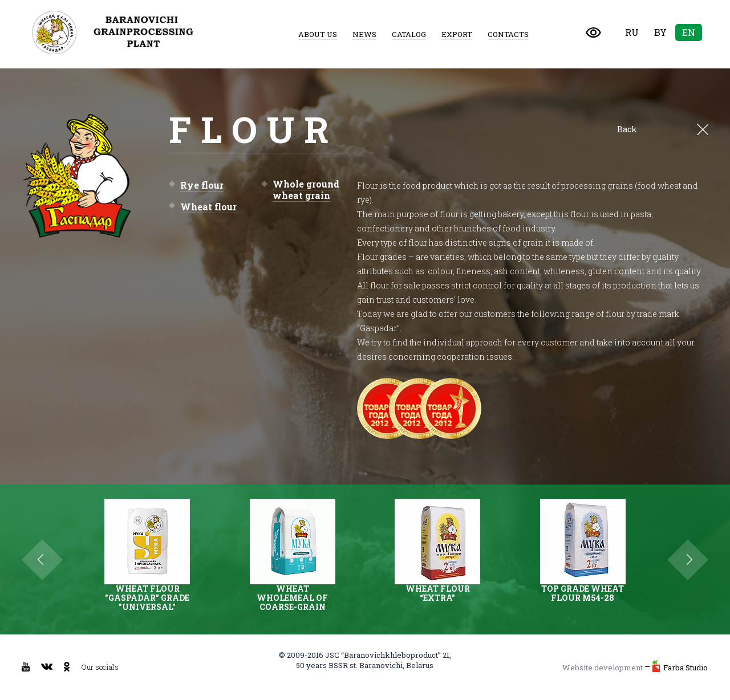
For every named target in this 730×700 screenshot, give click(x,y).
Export (457, 34)
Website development (603, 668)
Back (663, 129)
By (660, 32)
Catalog (409, 34)
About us (318, 34)
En (689, 32)
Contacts (508, 34)
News (364, 34)
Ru (632, 32)
